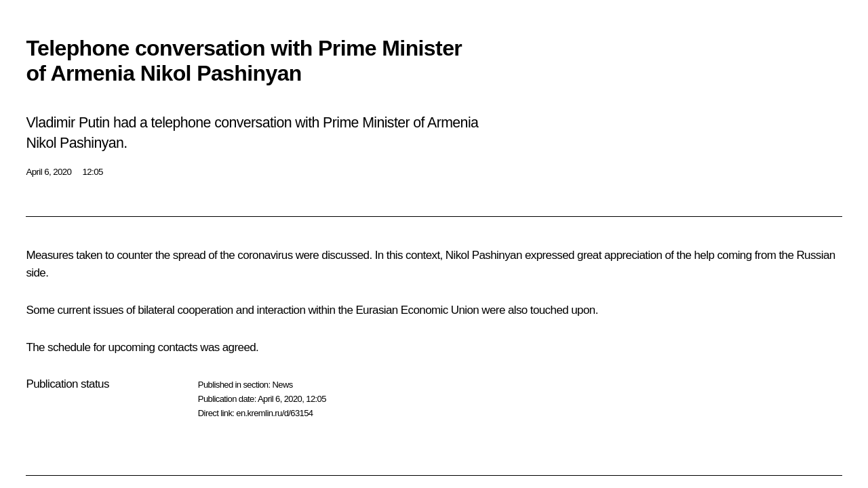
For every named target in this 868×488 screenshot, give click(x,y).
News (282, 385)
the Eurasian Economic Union (408, 310)
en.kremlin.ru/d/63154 (274, 413)
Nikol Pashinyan (484, 255)
